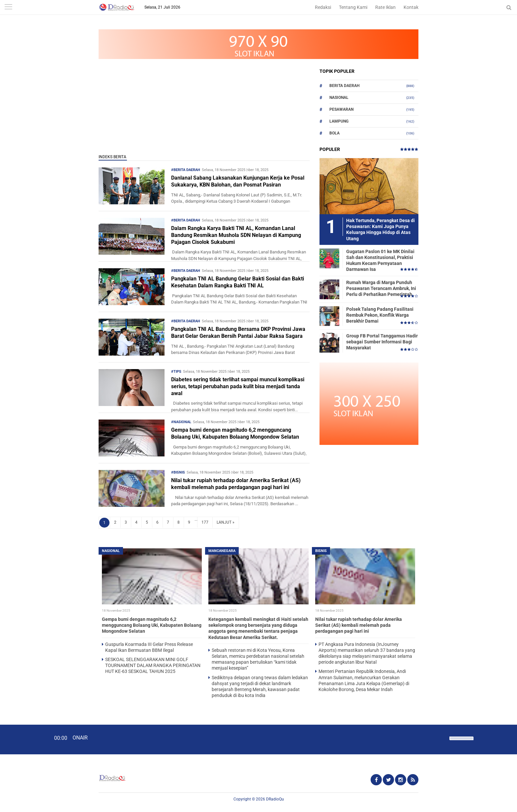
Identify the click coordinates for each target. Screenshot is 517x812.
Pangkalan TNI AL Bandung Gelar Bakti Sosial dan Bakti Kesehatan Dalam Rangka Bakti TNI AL (238, 282)
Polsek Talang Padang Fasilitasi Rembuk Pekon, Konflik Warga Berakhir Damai (380, 315)
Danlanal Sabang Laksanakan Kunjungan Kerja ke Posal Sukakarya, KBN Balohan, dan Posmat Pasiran (238, 181)
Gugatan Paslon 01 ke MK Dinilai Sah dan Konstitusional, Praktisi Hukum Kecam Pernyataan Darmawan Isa (380, 261)
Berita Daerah (344, 86)
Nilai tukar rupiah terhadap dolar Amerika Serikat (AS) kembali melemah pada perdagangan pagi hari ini (236, 484)
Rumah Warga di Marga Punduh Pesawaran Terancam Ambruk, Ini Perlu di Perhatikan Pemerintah (381, 288)
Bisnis (321, 551)
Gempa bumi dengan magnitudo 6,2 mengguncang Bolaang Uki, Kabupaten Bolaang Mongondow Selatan (235, 433)
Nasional (339, 98)
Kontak (411, 7)
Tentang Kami (353, 7)
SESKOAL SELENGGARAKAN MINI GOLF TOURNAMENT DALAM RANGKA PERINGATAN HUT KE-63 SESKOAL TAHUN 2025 (153, 665)
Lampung (339, 121)
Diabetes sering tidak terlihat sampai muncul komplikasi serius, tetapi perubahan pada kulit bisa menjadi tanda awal (238, 386)
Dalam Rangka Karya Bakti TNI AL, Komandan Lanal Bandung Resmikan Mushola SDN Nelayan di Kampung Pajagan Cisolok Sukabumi (236, 235)
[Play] (21, 739)
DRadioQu (275, 799)
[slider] (461, 742)
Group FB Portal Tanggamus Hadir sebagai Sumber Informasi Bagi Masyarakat (382, 342)
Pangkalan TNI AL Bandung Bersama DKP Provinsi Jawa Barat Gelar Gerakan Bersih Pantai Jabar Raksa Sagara (238, 333)
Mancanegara (222, 551)
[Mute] (442, 738)
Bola (335, 133)
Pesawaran (341, 109)
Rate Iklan (385, 7)
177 (205, 522)
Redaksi (323, 7)
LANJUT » (226, 522)
